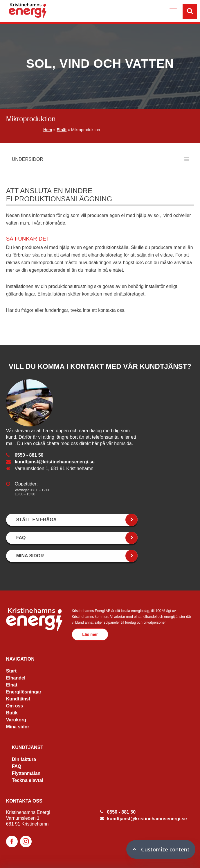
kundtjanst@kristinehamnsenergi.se (55, 462)
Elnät (62, 130)
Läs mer (90, 634)
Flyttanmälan (26, 773)
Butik (12, 713)
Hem (48, 130)
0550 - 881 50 (29, 455)
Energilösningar (24, 692)
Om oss (15, 706)
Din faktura (24, 759)
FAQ (17, 766)
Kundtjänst (18, 699)
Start (11, 671)
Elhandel (16, 678)
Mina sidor (18, 727)
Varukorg (16, 720)
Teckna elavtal (28, 780)
